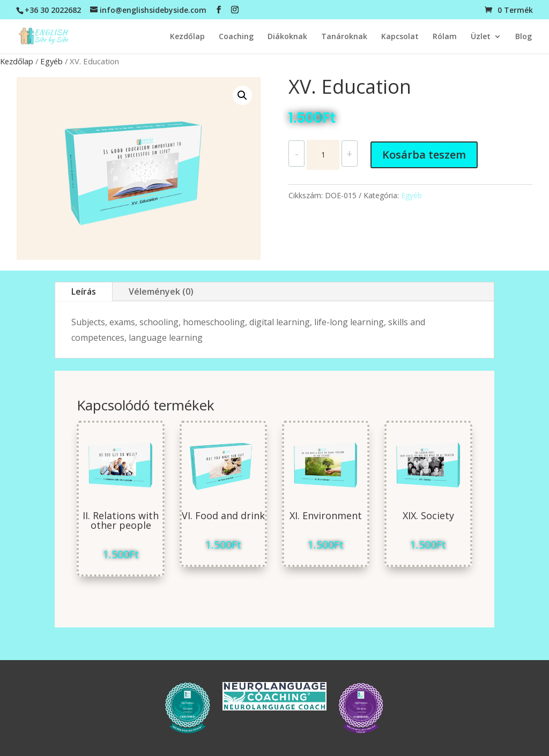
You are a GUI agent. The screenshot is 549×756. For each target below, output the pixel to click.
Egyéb (51, 61)
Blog (524, 37)
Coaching (236, 37)
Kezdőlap (187, 37)
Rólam (445, 37)
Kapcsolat (400, 37)
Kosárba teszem (424, 155)
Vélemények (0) (161, 291)
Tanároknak (344, 37)
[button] (242, 95)
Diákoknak (287, 37)
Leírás (84, 291)
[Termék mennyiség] (323, 155)
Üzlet (481, 37)
